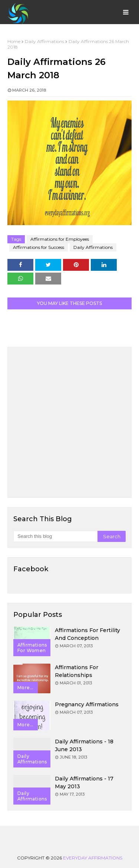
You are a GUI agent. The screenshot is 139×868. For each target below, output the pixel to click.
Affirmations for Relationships (77, 671)
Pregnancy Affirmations (87, 704)
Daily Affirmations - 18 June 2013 (84, 745)
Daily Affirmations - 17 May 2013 (84, 782)
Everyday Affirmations (93, 858)
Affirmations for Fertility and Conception (87, 634)
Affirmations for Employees (60, 239)
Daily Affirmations (44, 41)
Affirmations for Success (39, 247)
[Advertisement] (69, 422)
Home (14, 41)
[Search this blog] (55, 536)
